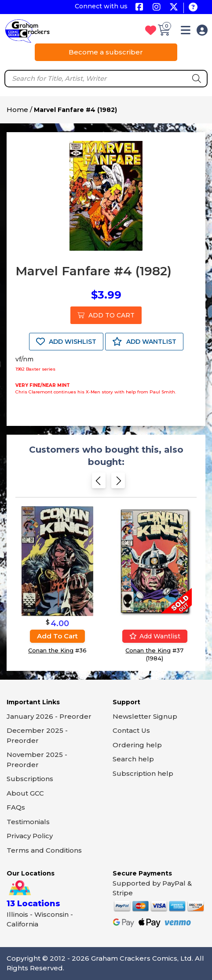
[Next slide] (118, 483)
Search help (133, 759)
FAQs (16, 807)
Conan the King (51, 650)
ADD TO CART (106, 315)
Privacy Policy (30, 836)
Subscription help (143, 773)
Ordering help (137, 745)
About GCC (25, 793)
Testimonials (28, 822)
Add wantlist (155, 636)
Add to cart (57, 636)
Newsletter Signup (145, 716)
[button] (186, 32)
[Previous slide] (99, 483)
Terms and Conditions (44, 850)
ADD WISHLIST (66, 342)
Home (17, 110)
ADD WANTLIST (144, 342)
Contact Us (131, 730)
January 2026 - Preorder (49, 716)
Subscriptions (30, 779)
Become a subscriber (106, 52)
